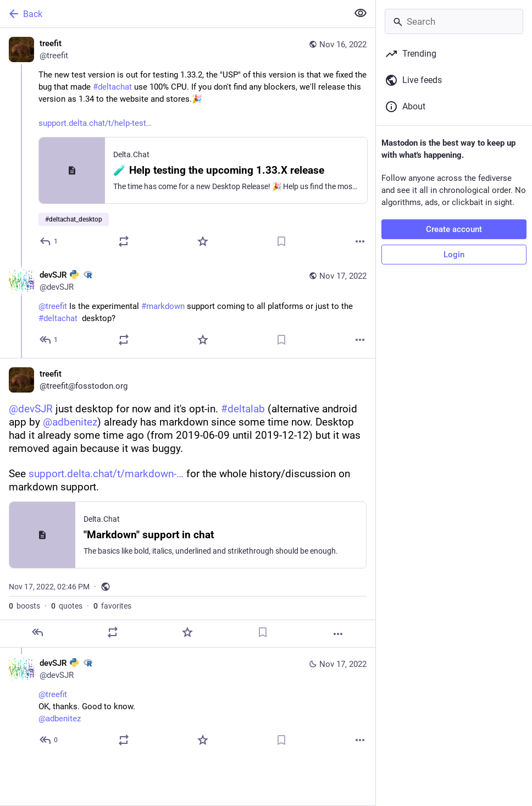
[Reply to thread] (49, 340)
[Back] (173, 14)
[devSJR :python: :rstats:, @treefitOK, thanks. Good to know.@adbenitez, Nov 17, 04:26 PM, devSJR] (188, 703)
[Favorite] (203, 241)
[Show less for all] (361, 13)
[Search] (454, 21)
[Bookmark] (281, 241)
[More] (360, 241)
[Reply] (49, 241)
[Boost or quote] (124, 241)
